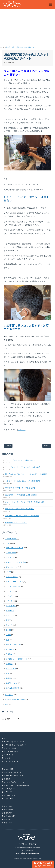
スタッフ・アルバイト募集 (16, 562)
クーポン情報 (11, 553)
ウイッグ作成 (9, 799)
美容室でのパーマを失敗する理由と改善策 (21, 495)
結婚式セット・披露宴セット (17, 659)
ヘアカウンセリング (13, 586)
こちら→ (22, 430)
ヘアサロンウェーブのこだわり (15, 745)
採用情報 (7, 819)
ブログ (7, 543)
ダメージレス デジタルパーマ (14, 776)
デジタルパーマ (12, 567)
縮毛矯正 (9, 664)
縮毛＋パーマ (11, 669)
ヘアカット (10, 591)
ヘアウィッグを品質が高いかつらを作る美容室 (23, 481)
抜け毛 (8, 635)
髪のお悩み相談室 (12, 688)
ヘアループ (8, 792)
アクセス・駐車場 (10, 748)
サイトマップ (9, 823)
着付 (6, 704)
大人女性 (9, 625)
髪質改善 (7, 779)
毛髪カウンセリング (13, 644)
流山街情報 (10, 649)
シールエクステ (9, 789)
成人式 (8, 630)
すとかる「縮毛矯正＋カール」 (15, 782)
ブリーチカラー (12, 577)
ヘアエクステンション (14, 582)
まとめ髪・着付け (10, 795)
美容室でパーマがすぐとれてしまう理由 (20, 488)
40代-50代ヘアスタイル (15, 548)
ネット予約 (8, 806)
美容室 (8, 678)
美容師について (12, 683)
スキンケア (10, 557)
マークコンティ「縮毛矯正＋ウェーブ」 (18, 785)
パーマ (8, 572)
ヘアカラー (10, 596)
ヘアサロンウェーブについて (14, 742)
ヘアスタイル (11, 606)
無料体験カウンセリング (13, 772)
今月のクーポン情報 (11, 752)
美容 (7, 673)
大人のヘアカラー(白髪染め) (15, 700)
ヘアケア (9, 601)
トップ (6, 738)
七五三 (8, 620)
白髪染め (9, 654)
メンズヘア (10, 615)
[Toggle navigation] (51, 5)
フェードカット (11, 539)
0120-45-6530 (43, 864)
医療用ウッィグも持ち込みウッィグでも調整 (22, 516)
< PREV (8, 446)
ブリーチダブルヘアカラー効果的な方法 (20, 460)
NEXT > (47, 446)
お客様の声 (8, 813)
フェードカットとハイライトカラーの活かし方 (23, 467)
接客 (7, 640)
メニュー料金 (9, 769)
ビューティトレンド (11, 761)
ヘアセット (10, 611)
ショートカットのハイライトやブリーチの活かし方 (24, 502)
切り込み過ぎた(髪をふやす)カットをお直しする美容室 (26, 474)
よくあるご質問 (9, 816)
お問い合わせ (9, 810)
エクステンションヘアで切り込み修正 (19, 509)
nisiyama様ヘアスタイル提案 (16, 523)
